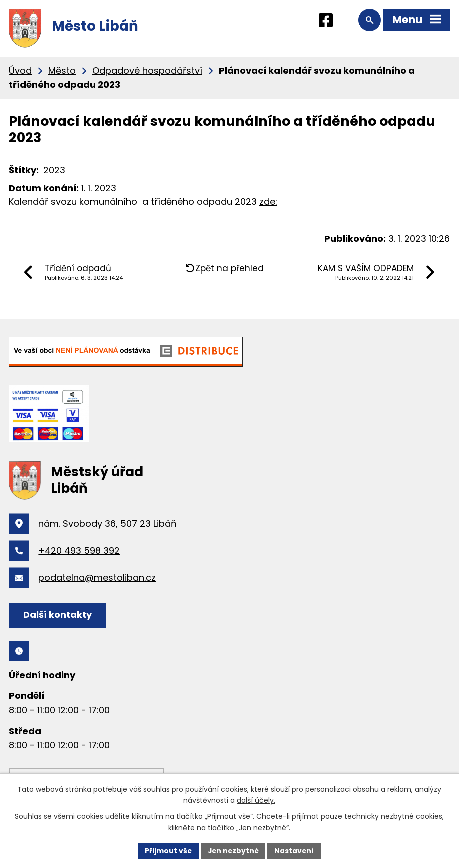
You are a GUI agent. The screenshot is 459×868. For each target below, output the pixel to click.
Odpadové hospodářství (147, 71)
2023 (54, 170)
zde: (268, 202)
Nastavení (295, 850)
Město (62, 71)
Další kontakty (58, 614)
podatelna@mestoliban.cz (97, 577)
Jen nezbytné (233, 850)
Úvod (20, 71)
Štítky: (24, 170)
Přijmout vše (167, 850)
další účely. (256, 800)
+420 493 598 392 (79, 550)
